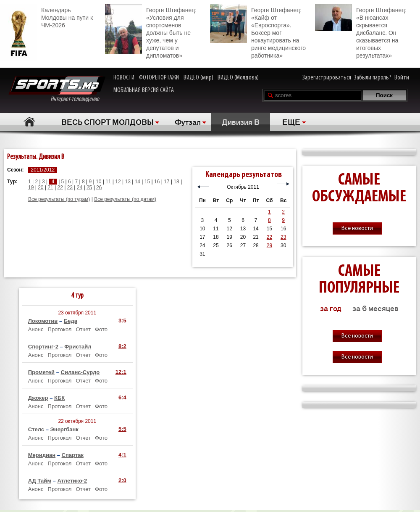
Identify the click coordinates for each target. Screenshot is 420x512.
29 (269, 245)
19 (31, 187)
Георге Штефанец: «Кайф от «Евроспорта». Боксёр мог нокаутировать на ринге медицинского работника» (258, 32)
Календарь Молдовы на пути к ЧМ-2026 (46, 17)
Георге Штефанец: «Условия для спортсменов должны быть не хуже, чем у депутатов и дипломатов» (151, 32)
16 (157, 182)
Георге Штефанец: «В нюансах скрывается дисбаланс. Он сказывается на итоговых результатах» (361, 32)
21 (50, 187)
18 (176, 182)
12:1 (121, 372)
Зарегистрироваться (327, 78)
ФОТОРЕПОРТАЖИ (159, 78)
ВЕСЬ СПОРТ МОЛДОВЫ (108, 121)
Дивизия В (241, 121)
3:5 (122, 321)
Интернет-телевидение (57, 89)
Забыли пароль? (373, 78)
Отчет (83, 329)
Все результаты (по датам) (125, 199)
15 (147, 182)
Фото (101, 329)
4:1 (122, 455)
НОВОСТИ (124, 78)
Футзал (188, 121)
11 (108, 182)
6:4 (122, 397)
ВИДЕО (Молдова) (238, 78)
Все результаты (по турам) (59, 199)
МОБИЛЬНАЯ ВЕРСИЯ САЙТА (144, 90)
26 (99, 187)
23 (70, 187)
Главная (30, 122)
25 (89, 187)
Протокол (60, 329)
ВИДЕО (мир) (198, 78)
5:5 (122, 429)
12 (118, 182)
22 (60, 187)
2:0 (122, 480)
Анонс (36, 329)
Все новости (357, 228)
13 (127, 182)
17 (167, 182)
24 (80, 187)
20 (41, 187)
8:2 (122, 346)
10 (98, 182)
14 (138, 182)
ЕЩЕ (291, 121)
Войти (402, 78)
